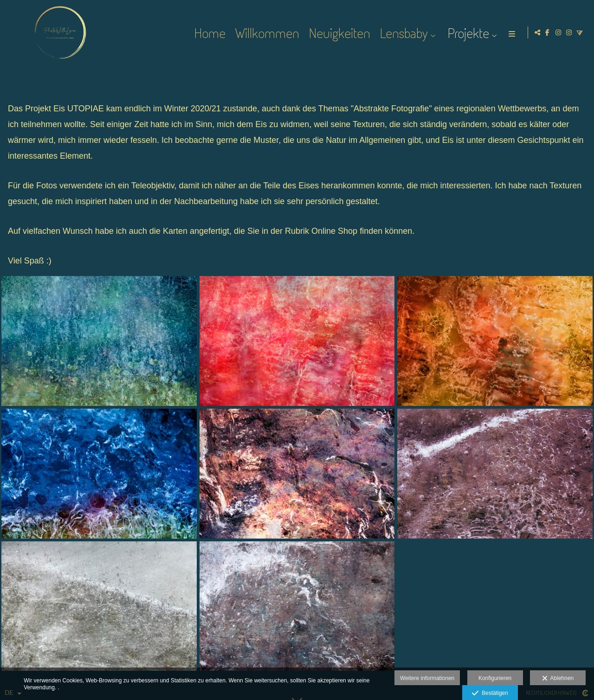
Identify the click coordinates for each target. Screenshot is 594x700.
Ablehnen (558, 679)
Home (208, 33)
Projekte (467, 33)
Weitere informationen (427, 678)
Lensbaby (402, 33)
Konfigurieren (495, 678)
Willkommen (266, 33)
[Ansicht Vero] (580, 32)
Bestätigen (490, 694)
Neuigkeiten (338, 33)
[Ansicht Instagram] (558, 32)
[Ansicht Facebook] (548, 32)
